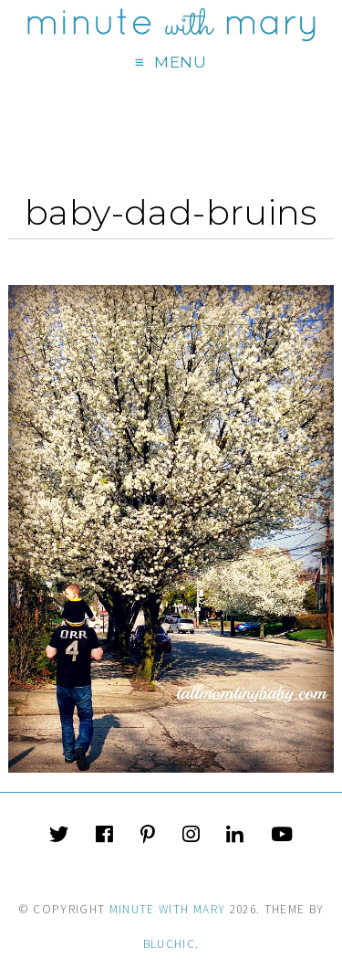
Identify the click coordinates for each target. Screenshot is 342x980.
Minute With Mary (168, 909)
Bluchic (169, 944)
